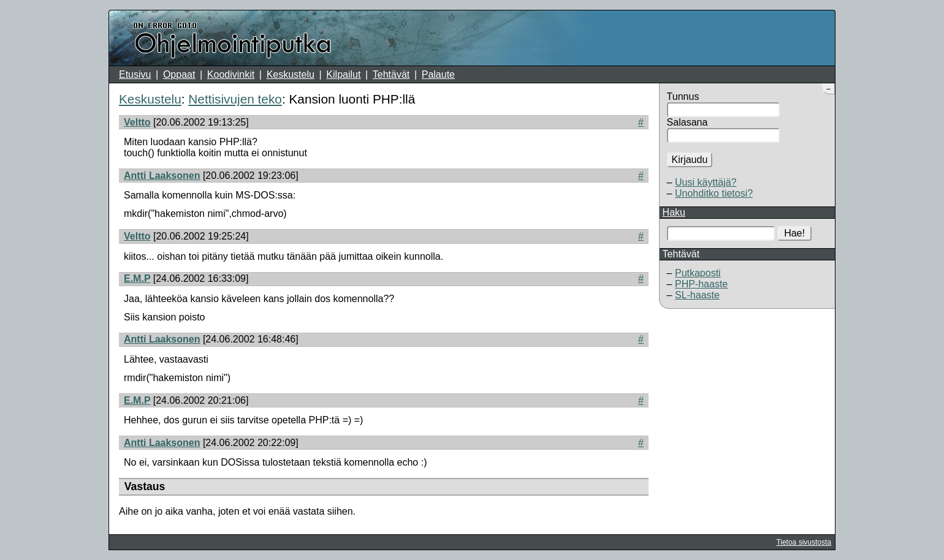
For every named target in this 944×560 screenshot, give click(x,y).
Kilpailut (343, 74)
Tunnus (683, 96)
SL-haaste (697, 295)
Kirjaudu (690, 160)
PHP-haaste (701, 284)
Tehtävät (391, 74)
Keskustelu (291, 74)
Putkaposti (698, 273)
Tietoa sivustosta (804, 542)
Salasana (687, 122)
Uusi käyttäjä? (706, 182)
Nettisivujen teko (235, 99)
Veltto (137, 122)
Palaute (438, 74)
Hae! (794, 233)
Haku (674, 212)
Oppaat (179, 74)
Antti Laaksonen (162, 176)
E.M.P (137, 278)
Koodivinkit (231, 74)
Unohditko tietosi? (714, 193)
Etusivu (135, 74)
